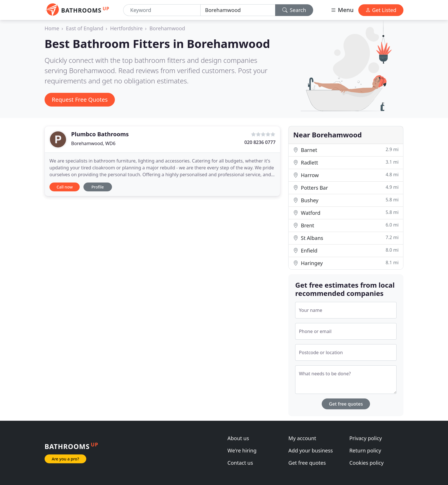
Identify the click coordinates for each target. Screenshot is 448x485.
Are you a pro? (65, 459)
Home (52, 28)
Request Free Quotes (80, 100)
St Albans (346, 238)
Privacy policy (366, 438)
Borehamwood (167, 28)
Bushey (346, 200)
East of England (85, 28)
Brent (346, 225)
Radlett (346, 162)
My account (302, 438)
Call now (65, 187)
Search (294, 10)
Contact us (240, 463)
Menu (342, 10)
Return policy (365, 450)
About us (238, 438)
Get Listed (381, 10)
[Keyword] (162, 10)
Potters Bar (346, 188)
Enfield (346, 250)
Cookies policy (367, 463)
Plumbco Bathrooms (100, 134)
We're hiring (242, 450)
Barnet (346, 150)
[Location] (238, 10)
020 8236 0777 (260, 142)
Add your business (311, 450)
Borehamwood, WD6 (93, 143)
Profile (98, 187)
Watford (346, 213)
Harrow (346, 175)
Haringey (346, 263)
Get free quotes (346, 404)
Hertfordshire (126, 28)
